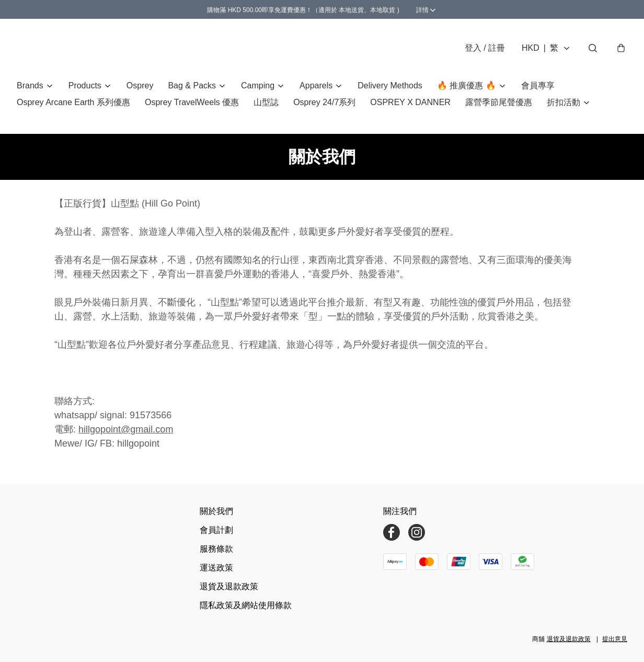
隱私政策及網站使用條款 (246, 605)
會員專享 (538, 85)
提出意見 (615, 639)
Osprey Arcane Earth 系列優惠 (73, 102)
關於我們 (216, 511)
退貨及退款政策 (229, 586)
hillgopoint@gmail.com (126, 429)
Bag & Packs (192, 85)
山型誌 (266, 102)
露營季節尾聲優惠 (499, 102)
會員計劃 (216, 530)
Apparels (316, 85)
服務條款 (216, 549)
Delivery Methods (390, 85)
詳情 (355, 9)
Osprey (140, 85)
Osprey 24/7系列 (324, 102)
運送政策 (216, 568)
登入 (485, 48)
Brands (30, 85)
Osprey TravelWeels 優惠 (192, 102)
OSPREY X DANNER (410, 102)
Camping (258, 85)
